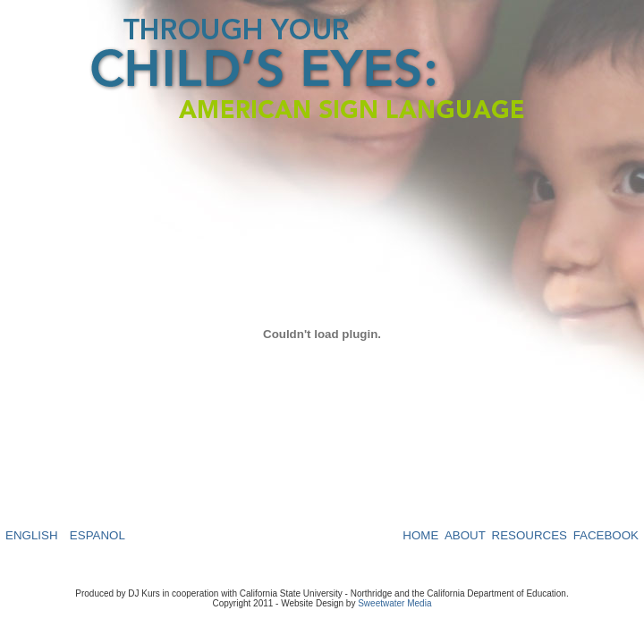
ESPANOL (97, 535)
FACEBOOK (606, 535)
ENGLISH (32, 535)
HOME (420, 535)
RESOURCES (530, 535)
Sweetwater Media (394, 603)
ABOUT (465, 535)
